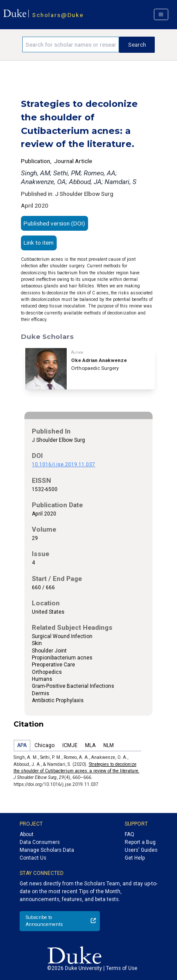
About (27, 834)
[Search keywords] (71, 44)
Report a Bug (140, 842)
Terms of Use (122, 968)
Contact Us (33, 858)
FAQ (129, 834)
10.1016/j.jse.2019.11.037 (63, 464)
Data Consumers (40, 842)
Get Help (135, 858)
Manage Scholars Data (47, 850)
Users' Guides (141, 850)
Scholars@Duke (58, 15)
